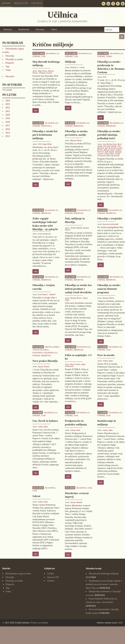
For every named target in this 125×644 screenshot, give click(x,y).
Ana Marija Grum (110, 144)
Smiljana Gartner (46, 73)
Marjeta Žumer (76, 298)
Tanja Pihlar (47, 144)
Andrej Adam (108, 361)
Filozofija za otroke (14, 59)
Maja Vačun (42, 71)
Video (8, 70)
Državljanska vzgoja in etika (18, 574)
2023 (8, 104)
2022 (8, 108)
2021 (8, 111)
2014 (8, 133)
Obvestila (10, 76)
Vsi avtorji (7, 90)
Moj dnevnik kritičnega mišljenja (104, 574)
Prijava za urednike (40, 623)
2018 (8, 122)
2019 (8, 118)
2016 (8, 129)
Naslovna (8, 29)
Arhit (120, 623)
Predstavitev (24, 29)
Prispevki (10, 63)
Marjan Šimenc (76, 140)
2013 (8, 136)
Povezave (40, 29)
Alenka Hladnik (76, 228)
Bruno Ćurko (75, 364)
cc (3, 623)
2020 (8, 115)
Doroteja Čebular (110, 146)
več (36, 111)
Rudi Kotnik (109, 152)
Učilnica (37, 3)
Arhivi (54, 29)
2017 (8, 126)
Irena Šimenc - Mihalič (47, 295)
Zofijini (6, 3)
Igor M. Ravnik (111, 148)
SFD (104, 77)
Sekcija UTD (21, 3)
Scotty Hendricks (44, 234)
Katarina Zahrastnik (110, 224)
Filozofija (10, 56)
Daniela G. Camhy (77, 67)
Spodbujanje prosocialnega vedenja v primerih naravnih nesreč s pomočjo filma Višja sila (104, 584)
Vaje (7, 67)
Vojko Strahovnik (113, 156)
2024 (8, 101)
